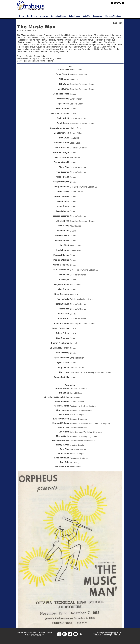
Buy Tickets (97, 633)
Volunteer (107, 633)
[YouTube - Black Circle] (120, 3)
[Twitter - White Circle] (70, 634)
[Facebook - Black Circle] (112, 3)
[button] (59, 16)
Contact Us (116, 635)
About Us (98, 635)
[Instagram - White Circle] (65, 634)
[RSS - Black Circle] (123, 3)
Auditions (106, 635)
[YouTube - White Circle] (75, 634)
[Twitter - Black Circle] (118, 3)
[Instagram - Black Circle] (115, 3)
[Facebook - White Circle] (59, 634)
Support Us (117, 633)
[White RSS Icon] (81, 634)
